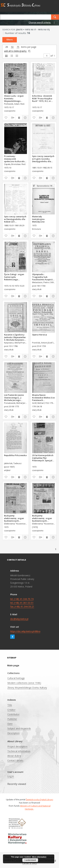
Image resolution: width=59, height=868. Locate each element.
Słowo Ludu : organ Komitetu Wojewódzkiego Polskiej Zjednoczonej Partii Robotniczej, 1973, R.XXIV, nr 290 (15, 98)
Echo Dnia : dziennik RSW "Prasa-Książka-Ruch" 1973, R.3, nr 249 (42, 98)
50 (12, 47)
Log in (11, 776)
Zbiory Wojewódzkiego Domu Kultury (27, 688)
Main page (13, 665)
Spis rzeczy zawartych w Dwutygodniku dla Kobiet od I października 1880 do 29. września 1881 (15, 219)
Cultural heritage (16, 678)
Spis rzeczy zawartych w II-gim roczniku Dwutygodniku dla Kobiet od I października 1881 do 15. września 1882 (43, 159)
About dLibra (14, 756)
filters (10, 40)
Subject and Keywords (19, 728)
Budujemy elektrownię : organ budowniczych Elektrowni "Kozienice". (14, 518)
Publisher (12, 719)
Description (13, 733)
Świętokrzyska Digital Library (39, 800)
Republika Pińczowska (15, 455)
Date (10, 724)
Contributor (13, 714)
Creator (11, 710)
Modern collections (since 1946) (24, 683)
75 (18, 47)
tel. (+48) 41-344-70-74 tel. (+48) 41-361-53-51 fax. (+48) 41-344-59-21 (22, 603)
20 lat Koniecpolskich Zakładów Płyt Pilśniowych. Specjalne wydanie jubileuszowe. (43, 458)
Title (10, 705)
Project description (17, 746)
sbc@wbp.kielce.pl (19, 619)
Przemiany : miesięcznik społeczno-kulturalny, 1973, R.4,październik (15, 159)
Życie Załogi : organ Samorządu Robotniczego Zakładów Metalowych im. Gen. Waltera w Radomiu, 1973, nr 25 (14, 277)
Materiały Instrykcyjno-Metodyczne (39, 219)
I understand (30, 860)
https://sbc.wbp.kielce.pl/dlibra (25, 631)
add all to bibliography (18, 51)
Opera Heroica (39, 335)
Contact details (15, 760)
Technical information (19, 751)
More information (39, 857)
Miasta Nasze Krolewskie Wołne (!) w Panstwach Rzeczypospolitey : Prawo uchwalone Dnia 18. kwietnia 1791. (43, 397)
